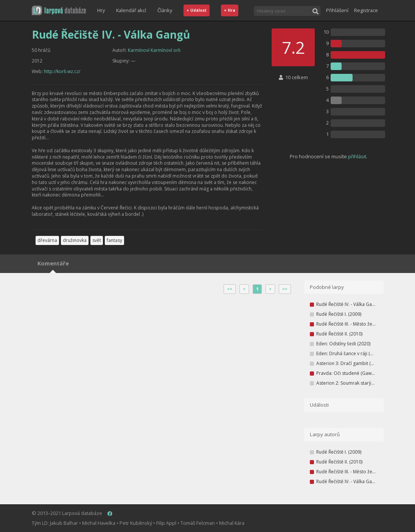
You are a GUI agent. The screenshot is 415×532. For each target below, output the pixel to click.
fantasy (114, 240)
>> (285, 289)
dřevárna (47, 240)
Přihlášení (337, 10)
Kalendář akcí (131, 10)
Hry (101, 10)
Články (165, 10)
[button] (59, 10)
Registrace (366, 10)
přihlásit (357, 156)
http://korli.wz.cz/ (62, 71)
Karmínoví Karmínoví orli (154, 50)
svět (97, 240)
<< (230, 289)
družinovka (75, 240)
